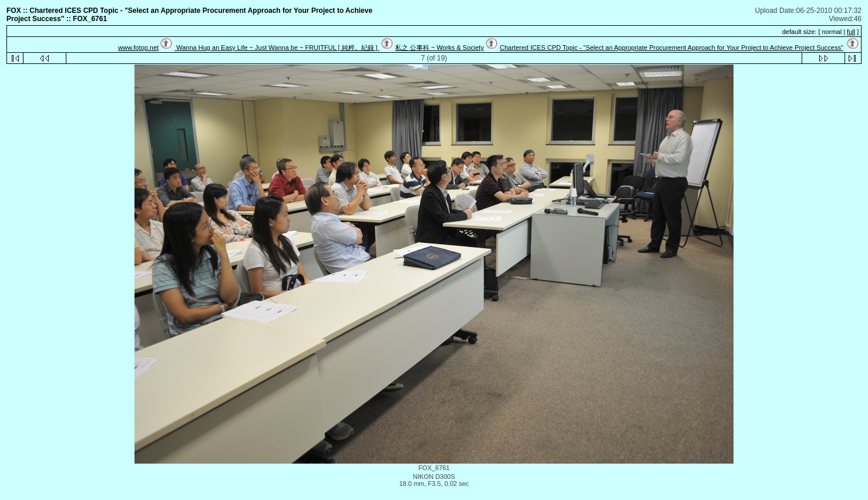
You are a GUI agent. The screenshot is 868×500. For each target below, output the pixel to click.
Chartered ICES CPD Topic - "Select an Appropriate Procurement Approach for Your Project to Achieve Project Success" (672, 48)
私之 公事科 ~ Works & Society (440, 48)
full (851, 32)
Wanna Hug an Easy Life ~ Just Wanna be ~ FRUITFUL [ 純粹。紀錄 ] (277, 48)
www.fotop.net (138, 48)
